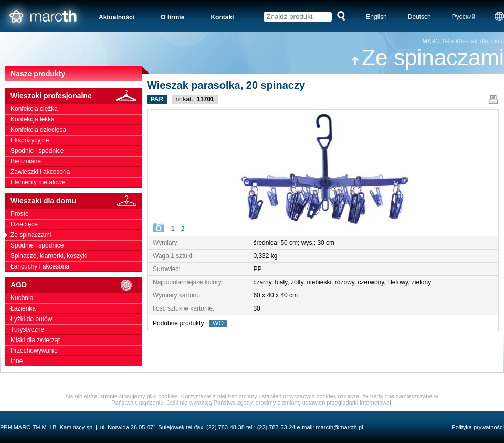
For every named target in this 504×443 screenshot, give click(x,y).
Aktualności (117, 17)
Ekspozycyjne (76, 140)
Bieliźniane (76, 161)
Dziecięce (76, 224)
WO (218, 323)
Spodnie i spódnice (76, 151)
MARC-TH (436, 41)
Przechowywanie (76, 351)
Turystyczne (76, 329)
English (376, 17)
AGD (76, 285)
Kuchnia (76, 298)
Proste (76, 214)
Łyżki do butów (76, 319)
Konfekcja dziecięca (76, 130)
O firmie (172, 17)
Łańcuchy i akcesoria (76, 266)
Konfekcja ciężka (76, 109)
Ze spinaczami (427, 58)
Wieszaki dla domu (480, 41)
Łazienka (76, 308)
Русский (464, 17)
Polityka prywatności (478, 427)
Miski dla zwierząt (76, 340)
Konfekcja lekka (76, 119)
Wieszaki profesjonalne (76, 96)
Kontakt (222, 17)
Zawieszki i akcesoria (76, 172)
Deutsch (419, 17)
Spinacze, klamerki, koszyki (76, 256)
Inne (76, 361)
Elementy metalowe (76, 182)
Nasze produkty (38, 74)
